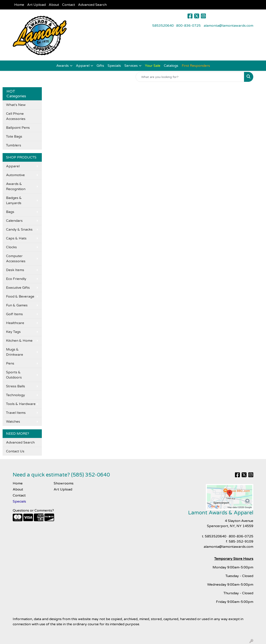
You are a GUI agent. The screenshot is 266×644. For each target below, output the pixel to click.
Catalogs (171, 66)
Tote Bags (14, 137)
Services (131, 66)
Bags (10, 212)
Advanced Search (92, 5)
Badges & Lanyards (14, 200)
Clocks (11, 247)
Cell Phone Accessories (16, 116)
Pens (10, 363)
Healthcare (15, 323)
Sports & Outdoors (14, 375)
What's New (16, 105)
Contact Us (15, 451)
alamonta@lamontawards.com (228, 26)
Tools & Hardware (21, 404)
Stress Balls (16, 386)
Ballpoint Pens (18, 128)
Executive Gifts (18, 288)
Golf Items (14, 314)
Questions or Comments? (33, 511)
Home (19, 5)
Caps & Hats (16, 238)
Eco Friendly (16, 279)
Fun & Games (17, 305)
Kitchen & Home (19, 341)
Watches (13, 422)
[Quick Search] (190, 77)
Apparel (83, 66)
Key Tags (13, 332)
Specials (114, 66)
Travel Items (16, 413)
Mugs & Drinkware (15, 352)
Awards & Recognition (16, 186)
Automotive (15, 175)
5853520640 (163, 26)
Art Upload (36, 5)
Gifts (100, 66)
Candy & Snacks (19, 230)
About (54, 5)
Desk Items (15, 270)
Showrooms (64, 483)
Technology (16, 395)
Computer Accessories (16, 259)
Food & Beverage (20, 296)
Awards (63, 66)
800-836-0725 (188, 26)
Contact (69, 5)
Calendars (14, 221)
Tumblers (14, 145)
